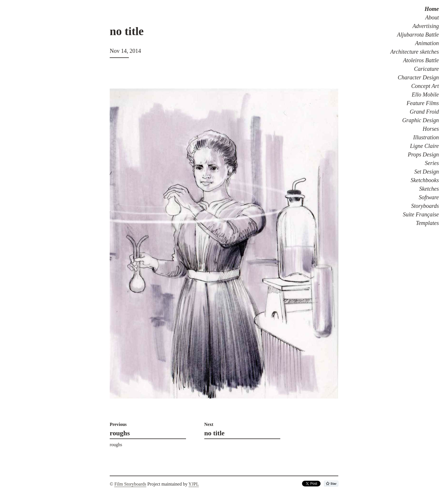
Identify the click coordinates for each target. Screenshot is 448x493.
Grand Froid (424, 112)
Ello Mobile (425, 94)
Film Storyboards (130, 484)
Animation (427, 43)
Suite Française (421, 214)
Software (429, 197)
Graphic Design (421, 120)
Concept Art (425, 86)
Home (432, 9)
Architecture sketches (415, 52)
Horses (431, 129)
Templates (427, 223)
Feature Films (423, 103)
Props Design (423, 154)
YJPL (194, 484)
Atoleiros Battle (421, 60)
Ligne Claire (424, 146)
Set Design (427, 172)
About (432, 17)
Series (432, 163)
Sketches (429, 189)
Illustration (426, 137)
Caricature (426, 69)
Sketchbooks (425, 180)
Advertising (426, 26)
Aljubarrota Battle (418, 35)
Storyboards (425, 206)
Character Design (418, 77)
